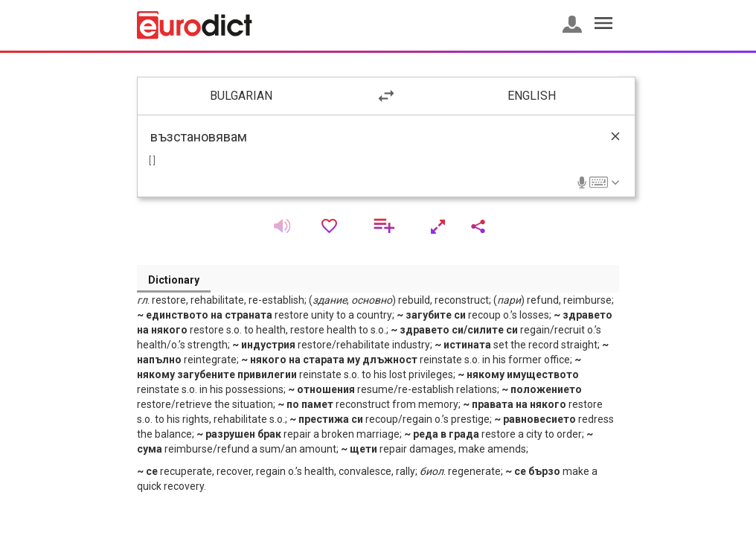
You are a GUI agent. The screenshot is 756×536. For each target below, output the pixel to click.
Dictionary (174, 280)
